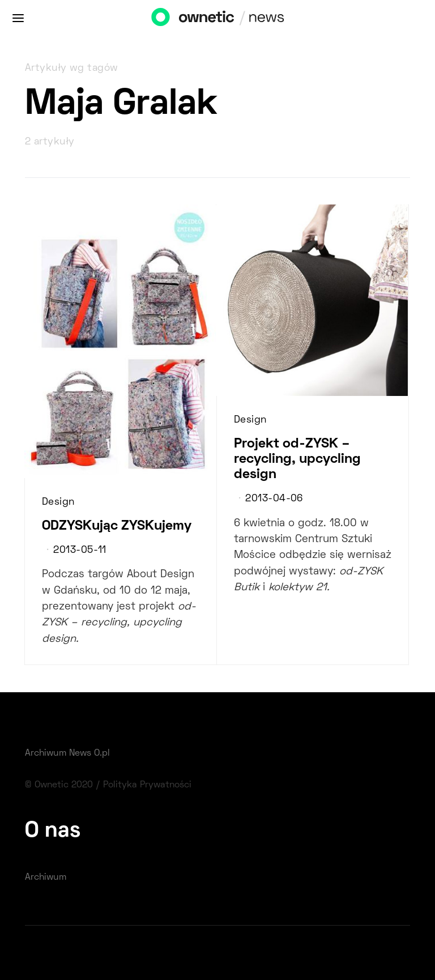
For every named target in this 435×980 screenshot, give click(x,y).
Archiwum (46, 877)
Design (58, 502)
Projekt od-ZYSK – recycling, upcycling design (297, 459)
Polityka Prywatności (147, 785)
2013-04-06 (274, 499)
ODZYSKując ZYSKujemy (117, 526)
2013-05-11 (80, 551)
